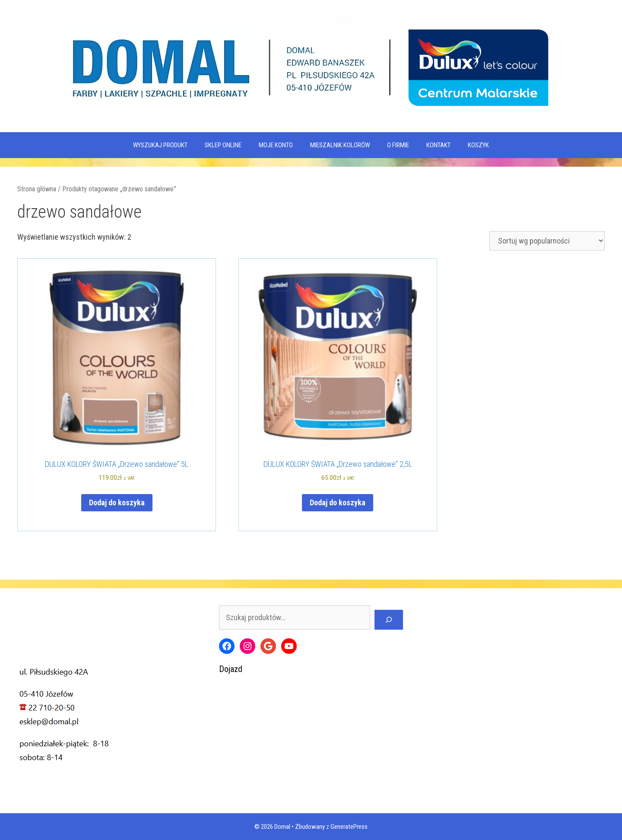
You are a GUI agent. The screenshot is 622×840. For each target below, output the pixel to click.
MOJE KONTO (276, 145)
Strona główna (37, 189)
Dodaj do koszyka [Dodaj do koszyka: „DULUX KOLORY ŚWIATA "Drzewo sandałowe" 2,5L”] (338, 502)
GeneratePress (349, 827)
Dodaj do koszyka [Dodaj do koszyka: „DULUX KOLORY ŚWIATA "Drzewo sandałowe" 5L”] (117, 502)
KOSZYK (478, 145)
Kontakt (438, 145)
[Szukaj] (389, 620)
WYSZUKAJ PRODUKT (160, 145)
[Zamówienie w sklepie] (547, 241)
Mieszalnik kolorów (340, 145)
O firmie (398, 145)
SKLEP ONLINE (223, 145)
